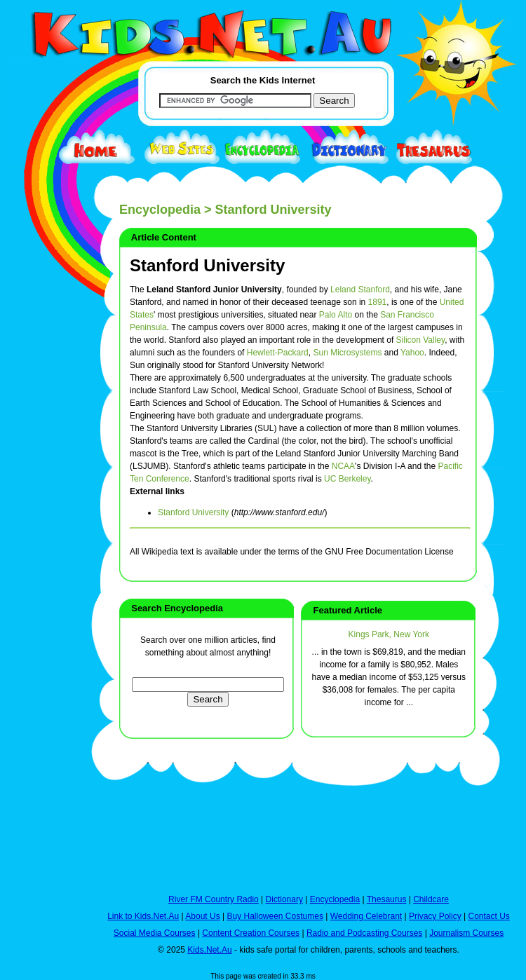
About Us (202, 916)
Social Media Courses (155, 933)
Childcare (431, 899)
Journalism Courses (466, 933)
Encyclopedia (160, 210)
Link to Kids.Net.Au (143, 916)
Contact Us (488, 916)
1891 (378, 302)
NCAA (343, 466)
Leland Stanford (360, 290)
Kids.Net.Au (209, 950)
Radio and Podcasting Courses (364, 933)
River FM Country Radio (214, 899)
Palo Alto (336, 315)
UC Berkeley (347, 479)
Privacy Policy (435, 916)
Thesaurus (387, 899)
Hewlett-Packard (278, 353)
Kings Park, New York (389, 634)
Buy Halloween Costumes (275, 916)
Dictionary (284, 899)
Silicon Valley (421, 340)
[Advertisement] (42, 513)
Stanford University (207, 265)
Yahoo (412, 353)
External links (157, 491)
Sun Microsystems (347, 353)
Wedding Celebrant (366, 916)
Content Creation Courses (251, 933)
